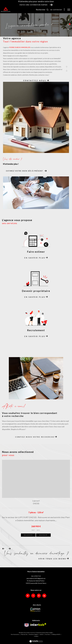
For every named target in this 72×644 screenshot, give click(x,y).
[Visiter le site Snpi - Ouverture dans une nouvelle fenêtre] (27, 625)
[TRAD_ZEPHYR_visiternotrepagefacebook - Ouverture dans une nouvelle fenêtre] (28, 596)
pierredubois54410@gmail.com (36, 578)
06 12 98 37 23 (36, 576)
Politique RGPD (56, 634)
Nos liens (48, 634)
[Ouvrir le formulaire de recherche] (42, 10)
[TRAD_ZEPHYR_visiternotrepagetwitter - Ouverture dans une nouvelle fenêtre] (33, 596)
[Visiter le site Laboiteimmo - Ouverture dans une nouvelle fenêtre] (36, 640)
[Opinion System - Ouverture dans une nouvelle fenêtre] (35, 610)
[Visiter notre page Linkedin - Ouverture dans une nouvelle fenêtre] (44, 596)
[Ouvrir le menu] (69, 10)
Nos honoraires (15, 634)
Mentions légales (34, 634)
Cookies (36, 636)
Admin (42, 634)
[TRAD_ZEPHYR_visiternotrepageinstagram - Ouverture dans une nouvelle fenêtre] (39, 596)
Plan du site (24, 634)
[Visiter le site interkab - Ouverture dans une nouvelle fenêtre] (38, 624)
